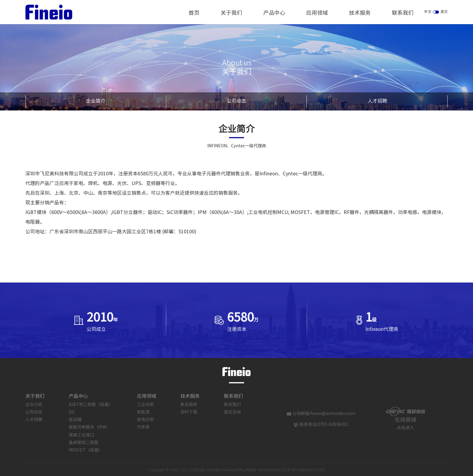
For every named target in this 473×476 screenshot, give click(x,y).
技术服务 (360, 13)
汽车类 (143, 427)
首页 (194, 13)
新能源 (143, 412)
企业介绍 (34, 405)
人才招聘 (377, 101)
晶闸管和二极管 (84, 443)
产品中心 (274, 13)
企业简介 (96, 101)
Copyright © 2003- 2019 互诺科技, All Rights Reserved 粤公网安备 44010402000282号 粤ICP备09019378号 (237, 470)
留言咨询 (232, 412)
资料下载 (189, 412)
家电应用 (145, 420)
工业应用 (145, 405)
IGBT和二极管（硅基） (91, 405)
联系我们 (403, 13)
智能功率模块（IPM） (89, 427)
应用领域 (317, 13)
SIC (72, 412)
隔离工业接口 (81, 435)
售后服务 (189, 405)
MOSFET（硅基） (86, 450)
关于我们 (231, 13)
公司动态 (237, 101)
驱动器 (75, 420)
